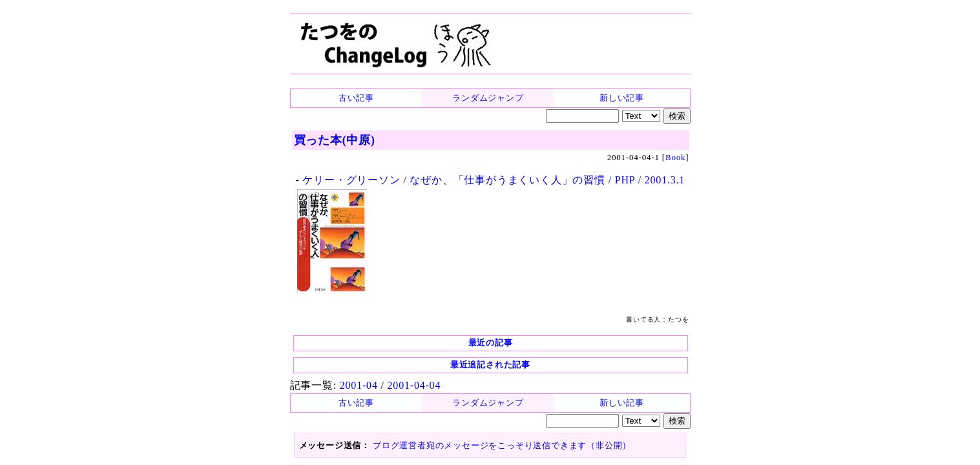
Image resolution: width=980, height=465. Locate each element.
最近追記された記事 (490, 365)
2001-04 (359, 385)
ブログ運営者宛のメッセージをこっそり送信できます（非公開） (502, 445)
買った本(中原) (335, 140)
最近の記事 (491, 343)
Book (675, 157)
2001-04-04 (414, 385)
